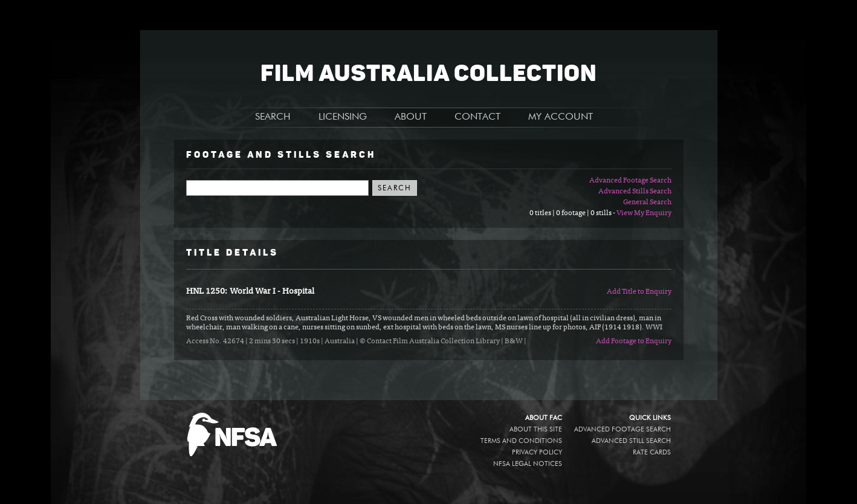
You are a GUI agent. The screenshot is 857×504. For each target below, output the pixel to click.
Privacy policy (537, 452)
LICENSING (343, 117)
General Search (647, 202)
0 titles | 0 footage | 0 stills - (573, 213)
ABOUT (411, 117)
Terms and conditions (521, 441)
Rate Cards (652, 452)
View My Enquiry (644, 213)
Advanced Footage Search (630, 181)
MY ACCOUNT (561, 117)
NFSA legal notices (528, 464)
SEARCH (273, 117)
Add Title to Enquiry (639, 292)
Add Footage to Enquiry (634, 341)
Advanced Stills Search (635, 192)
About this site (536, 429)
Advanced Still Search (631, 441)
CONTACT (477, 117)
